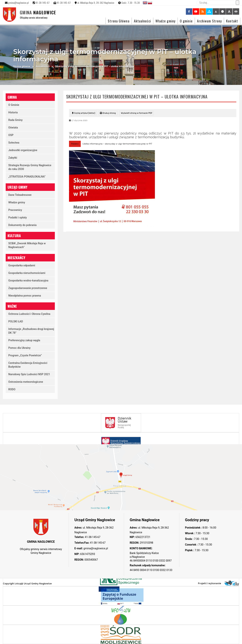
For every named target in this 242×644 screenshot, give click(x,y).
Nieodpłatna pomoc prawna (25, 296)
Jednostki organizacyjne (23, 150)
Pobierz (75, 144)
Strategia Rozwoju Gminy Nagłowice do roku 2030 (30, 167)
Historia (13, 112)
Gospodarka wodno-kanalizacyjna (28, 281)
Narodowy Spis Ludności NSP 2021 (29, 374)
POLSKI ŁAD (16, 321)
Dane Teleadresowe (20, 195)
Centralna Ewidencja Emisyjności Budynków (28, 365)
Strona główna (22, 66)
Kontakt (232, 21)
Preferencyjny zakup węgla (24, 340)
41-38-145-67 (92, 537)
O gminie (186, 21)
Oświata (13, 128)
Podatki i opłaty (18, 217)
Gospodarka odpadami (22, 265)
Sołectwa (14, 143)
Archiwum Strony (209, 21)
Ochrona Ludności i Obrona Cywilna (29, 314)
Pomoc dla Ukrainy (19, 348)
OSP (11, 135)
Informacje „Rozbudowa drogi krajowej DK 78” (31, 331)
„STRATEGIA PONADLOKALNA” (27, 177)
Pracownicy (15, 210)
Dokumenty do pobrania (22, 225)
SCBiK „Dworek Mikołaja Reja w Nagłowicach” (27, 245)
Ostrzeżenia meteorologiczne (26, 382)
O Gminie (14, 105)
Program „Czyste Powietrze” (25, 355)
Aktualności (142, 21)
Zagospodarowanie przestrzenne (28, 288)
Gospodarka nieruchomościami (27, 273)
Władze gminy (165, 21)
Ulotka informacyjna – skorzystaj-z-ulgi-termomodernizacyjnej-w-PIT (117, 144)
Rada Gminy (15, 120)
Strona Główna (119, 21)
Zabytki (13, 158)
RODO (12, 389)
